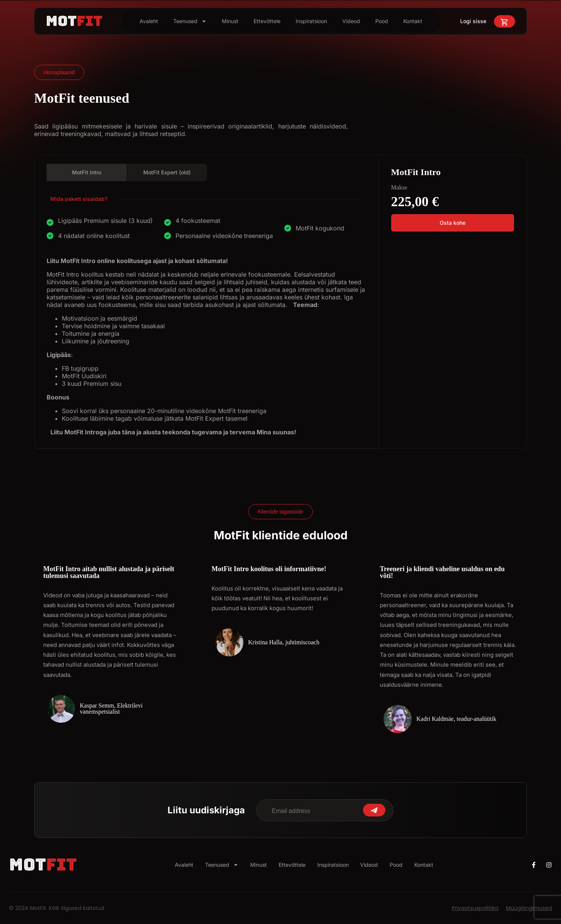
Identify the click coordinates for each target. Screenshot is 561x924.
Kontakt (413, 21)
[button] (453, 223)
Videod (351, 21)
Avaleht (149, 21)
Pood (382, 21)
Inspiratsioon (311, 21)
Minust (230, 21)
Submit (374, 810)
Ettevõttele (267, 21)
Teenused (190, 21)
